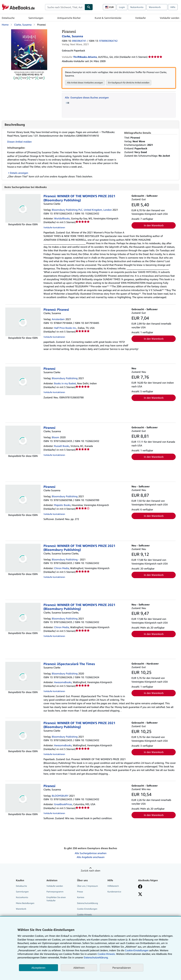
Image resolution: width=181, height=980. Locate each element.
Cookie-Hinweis (84, 915)
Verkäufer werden (170, 18)
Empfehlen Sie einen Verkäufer (56, 899)
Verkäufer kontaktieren (54, 228)
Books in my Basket (65, 384)
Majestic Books (62, 505)
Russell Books (62, 446)
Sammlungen (36, 18)
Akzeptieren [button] (38, 968)
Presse (80, 892)
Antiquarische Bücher (69, 18)
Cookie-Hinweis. (106, 954)
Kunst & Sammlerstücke (108, 18)
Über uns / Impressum (87, 886)
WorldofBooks (62, 219)
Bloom (56, 438)
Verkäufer (141, 18)
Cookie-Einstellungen (137, 950)
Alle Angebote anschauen (91, 857)
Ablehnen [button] (79, 968)
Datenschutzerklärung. (96, 957)
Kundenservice (114, 892)
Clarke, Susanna (23, 25)
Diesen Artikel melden (19, 142)
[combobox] (65, 7)
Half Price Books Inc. (65, 328)
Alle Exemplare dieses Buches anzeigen (87, 98)
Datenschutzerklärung (87, 903)
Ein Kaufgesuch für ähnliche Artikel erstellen (129, 83)
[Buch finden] (89, 7)
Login (122, 7)
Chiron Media (62, 568)
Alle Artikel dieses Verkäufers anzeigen (85, 83)
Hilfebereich (113, 886)
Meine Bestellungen (25, 903)
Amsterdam (58, 319)
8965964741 (79, 41)
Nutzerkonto (137, 7)
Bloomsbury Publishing (65, 379)
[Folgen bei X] (140, 895)
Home (5, 25)
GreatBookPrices (63, 805)
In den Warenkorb (154, 226)
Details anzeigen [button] (19, 173)
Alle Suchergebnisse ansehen (91, 853)
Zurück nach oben (90, 871)
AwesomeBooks (63, 683)
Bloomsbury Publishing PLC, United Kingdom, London (82, 210)
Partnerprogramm (55, 892)
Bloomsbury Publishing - (65, 560)
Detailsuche (8, 18)
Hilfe (173, 7)
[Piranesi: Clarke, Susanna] (29, 31)
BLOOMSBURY (60, 796)
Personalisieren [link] (122, 968)
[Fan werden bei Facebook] (140, 887)
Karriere (81, 898)
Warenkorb (21, 909)
